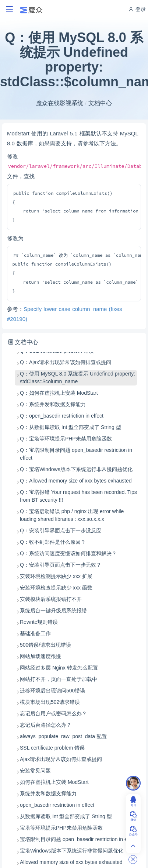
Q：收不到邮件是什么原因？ (53, 542)
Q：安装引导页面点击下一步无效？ (61, 565)
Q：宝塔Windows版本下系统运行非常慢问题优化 (76, 469)
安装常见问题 (35, 771)
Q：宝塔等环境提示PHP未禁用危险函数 (66, 439)
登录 (137, 9)
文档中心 (100, 103)
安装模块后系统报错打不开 (51, 599)
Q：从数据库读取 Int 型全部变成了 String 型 (71, 427)
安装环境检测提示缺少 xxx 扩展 (56, 576)
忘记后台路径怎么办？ (46, 725)
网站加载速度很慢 (40, 656)
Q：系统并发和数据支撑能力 (53, 404)
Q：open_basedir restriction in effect (62, 416)
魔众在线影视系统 (60, 103)
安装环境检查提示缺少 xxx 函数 (56, 588)
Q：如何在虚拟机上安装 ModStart (59, 393)
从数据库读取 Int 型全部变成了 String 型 (66, 816)
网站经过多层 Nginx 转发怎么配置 (59, 668)
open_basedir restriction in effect (57, 805)
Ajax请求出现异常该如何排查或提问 (61, 759)
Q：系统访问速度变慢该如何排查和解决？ (68, 553)
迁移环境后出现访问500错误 (52, 691)
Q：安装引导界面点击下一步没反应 (61, 530)
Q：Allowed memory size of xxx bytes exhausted (76, 481)
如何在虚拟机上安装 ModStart (54, 782)
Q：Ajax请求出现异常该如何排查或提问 (66, 362)
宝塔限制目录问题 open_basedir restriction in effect (78, 839)
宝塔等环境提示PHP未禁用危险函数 (61, 828)
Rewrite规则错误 (39, 622)
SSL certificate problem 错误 (52, 748)
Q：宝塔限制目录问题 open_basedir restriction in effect (76, 454)
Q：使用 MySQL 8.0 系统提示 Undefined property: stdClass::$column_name (77, 378)
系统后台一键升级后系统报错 (53, 611)
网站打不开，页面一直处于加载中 (59, 679)
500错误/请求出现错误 (45, 645)
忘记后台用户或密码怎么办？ (53, 713)
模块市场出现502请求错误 (50, 702)
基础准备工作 (35, 633)
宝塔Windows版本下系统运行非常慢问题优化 (72, 851)
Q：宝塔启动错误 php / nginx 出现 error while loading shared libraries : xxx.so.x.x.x (72, 515)
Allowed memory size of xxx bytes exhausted (71, 862)
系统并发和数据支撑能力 (48, 793)
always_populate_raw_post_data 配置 (63, 736)
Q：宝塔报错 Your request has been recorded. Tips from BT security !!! (78, 496)
